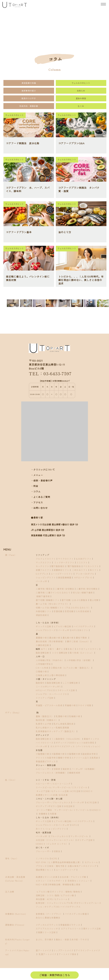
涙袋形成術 (41, 615)
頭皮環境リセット (45, 870)
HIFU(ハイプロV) (44, 690)
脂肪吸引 (40, 683)
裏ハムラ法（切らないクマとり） (52, 604)
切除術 (57, 769)
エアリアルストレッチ (47, 928)
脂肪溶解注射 (42, 653)
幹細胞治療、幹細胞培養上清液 (65, 884)
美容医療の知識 (29, 83)
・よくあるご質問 (41, 497)
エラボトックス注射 (65, 690)
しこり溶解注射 (70, 683)
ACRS (54, 858)
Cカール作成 (42, 668)
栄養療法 (43, 814)
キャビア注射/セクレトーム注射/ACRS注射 (59, 791)
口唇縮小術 (41, 671)
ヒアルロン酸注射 (62, 626)
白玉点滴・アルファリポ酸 (73, 877)
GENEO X (88, 791)
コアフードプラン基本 (19, 232)
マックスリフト (44, 562)
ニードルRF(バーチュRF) (48, 686)
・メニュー (37, 475)
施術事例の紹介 (29, 91)
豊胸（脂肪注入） (45, 716)
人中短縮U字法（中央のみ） (50, 660)
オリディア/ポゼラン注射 (49, 806)
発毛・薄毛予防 (57, 866)
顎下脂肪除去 (74, 566)
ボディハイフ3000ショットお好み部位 (75, 743)
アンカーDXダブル (85, 574)
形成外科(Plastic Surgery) (18, 941)
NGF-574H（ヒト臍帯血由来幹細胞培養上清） (59, 862)
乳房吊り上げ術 (44, 724)
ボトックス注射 (44, 626)
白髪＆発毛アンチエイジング (82, 866)
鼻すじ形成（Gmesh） (78, 641)
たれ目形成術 (82, 611)
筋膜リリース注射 (47, 932)
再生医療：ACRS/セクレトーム (52, 899)
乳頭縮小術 (61, 716)
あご (72, 649)
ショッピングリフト (46, 577)
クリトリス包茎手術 (46, 758)
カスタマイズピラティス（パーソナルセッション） (76, 746)
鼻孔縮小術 (68, 638)
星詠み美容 (81, 98)
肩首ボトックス (91, 739)
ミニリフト (82, 562)
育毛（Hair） (12, 858)
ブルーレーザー (44, 851)
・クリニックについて (43, 470)
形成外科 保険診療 (29, 106)
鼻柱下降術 (81, 638)
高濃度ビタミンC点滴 (47, 877)
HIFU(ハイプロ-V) (83, 577)
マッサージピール (80, 836)
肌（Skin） (11, 780)
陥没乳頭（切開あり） (47, 720)
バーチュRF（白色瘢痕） (84, 769)
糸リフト (94, 570)
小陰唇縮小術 (42, 754)
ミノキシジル (42, 858)
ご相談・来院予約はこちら (55, 975)
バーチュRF (42, 581)
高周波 (95, 758)
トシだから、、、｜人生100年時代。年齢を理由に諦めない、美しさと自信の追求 (81, 280)
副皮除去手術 (89, 754)
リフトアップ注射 (45, 698)
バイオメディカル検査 (76, 914)
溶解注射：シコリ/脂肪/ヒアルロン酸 (55, 895)
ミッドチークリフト (64, 562)
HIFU (74, 630)
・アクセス (37, 502)
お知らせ (81, 91)
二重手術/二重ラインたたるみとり (53, 592)
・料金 (35, 486)
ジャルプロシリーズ (46, 630)
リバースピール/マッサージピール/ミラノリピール (62, 787)
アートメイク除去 (68, 954)
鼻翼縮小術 (41, 638)
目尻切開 (69, 611)
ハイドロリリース (45, 743)
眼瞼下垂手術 (43, 596)
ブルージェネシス (59, 836)
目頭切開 (58, 611)
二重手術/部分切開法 (87, 589)
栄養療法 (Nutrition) (16, 914)
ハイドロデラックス (84, 626)
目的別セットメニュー (79, 881)
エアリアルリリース (71, 928)
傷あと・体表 (62, 939)
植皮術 (66, 769)
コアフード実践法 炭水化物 (23, 143)
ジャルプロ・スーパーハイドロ (51, 694)
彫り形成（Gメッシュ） (82, 653)
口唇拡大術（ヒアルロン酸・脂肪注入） (71, 668)
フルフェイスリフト (46, 559)
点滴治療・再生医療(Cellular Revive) (15, 879)
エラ (79, 649)
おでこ (44, 649)
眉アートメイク (44, 950)
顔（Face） (11, 555)
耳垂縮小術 (70, 705)
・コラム (36, 491)
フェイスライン (91, 649)
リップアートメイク (64, 950)
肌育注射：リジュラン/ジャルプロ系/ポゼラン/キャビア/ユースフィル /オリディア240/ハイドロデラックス (69, 905)
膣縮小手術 (64, 758)
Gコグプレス (42, 574)
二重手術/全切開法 (65, 589)
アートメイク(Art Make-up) (17, 952)
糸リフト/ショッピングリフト (51, 829)
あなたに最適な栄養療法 (48, 918)
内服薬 (53, 814)
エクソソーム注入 (80, 758)
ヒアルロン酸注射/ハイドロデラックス (73, 821)
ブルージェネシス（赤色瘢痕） (51, 773)
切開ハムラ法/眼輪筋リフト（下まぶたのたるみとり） (63, 608)
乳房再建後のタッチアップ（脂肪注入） (56, 731)
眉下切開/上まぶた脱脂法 (75, 600)
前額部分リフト (61, 570)
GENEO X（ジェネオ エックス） (52, 844)
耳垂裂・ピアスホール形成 (49, 705)
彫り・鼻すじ (56, 649)
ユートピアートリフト (62, 574)
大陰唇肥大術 (74, 754)
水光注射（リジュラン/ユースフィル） (55, 840)
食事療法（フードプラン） (49, 914)
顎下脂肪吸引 (58, 566)
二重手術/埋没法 (44, 589)
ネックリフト (42, 566)
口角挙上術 (41, 675)
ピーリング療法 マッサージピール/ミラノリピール (63, 810)
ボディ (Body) (12, 712)
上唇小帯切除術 (57, 675)
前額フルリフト (44, 570)
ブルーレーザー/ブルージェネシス (53, 802)
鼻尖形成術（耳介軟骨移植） (50, 641)
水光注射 (68, 806)
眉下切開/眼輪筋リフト (48, 600)
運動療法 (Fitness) (15, 925)
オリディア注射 (85, 840)
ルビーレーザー (44, 769)
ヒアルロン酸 (43, 892)
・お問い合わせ (39, 508)
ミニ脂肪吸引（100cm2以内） (66, 739)
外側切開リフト (44, 611)
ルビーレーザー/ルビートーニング (53, 784)
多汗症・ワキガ (79, 939)
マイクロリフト (66, 559)
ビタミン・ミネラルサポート (50, 881)
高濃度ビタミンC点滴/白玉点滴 (52, 795)
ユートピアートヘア (66, 870)
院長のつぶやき (29, 98)
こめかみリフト (80, 570)
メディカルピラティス (47, 925)
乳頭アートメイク (48, 954)
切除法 (57, 851)
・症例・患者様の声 (42, 481)
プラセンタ (41, 866)
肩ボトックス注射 (92, 928)
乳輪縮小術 (75, 716)
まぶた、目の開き (45, 939)
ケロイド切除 (85, 705)
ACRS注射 (92, 802)
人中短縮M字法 (43, 664)
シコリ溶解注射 (60, 653)
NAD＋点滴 (41, 884)
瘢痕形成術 (75, 773)
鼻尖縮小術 (55, 638)
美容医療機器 (65, 577)
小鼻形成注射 (42, 645)
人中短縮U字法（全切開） (79, 660)
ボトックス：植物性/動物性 (66, 892)
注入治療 (10, 892)
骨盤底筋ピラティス (46, 761)
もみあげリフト (84, 559)
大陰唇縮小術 (58, 754)
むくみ (81, 106)
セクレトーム (91, 862)
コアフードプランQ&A (71, 143)
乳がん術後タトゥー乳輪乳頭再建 (52, 727)
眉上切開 (94, 600)
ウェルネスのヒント (81, 83)
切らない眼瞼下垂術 (83, 592)
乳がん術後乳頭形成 (64, 724)
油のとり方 (65, 232)
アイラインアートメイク (88, 950)
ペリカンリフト (91, 566)
